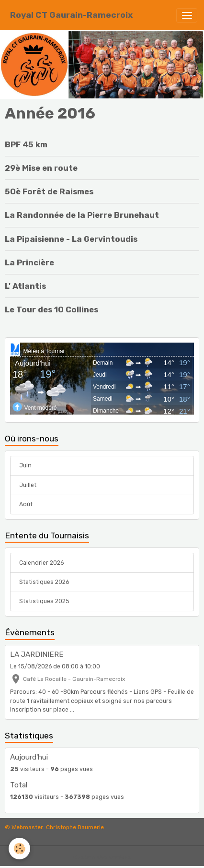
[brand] (71, 15)
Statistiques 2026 (44, 582)
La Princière (29, 262)
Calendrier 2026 (41, 563)
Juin (25, 465)
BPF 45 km (26, 144)
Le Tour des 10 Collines (51, 309)
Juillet (28, 485)
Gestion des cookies (102, 857)
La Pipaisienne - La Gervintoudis (71, 239)
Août (26, 504)
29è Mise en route (41, 168)
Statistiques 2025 (44, 601)
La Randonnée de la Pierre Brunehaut (82, 215)
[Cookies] (19, 849)
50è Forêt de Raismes (49, 191)
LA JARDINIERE (37, 654)
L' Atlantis (25, 286)
